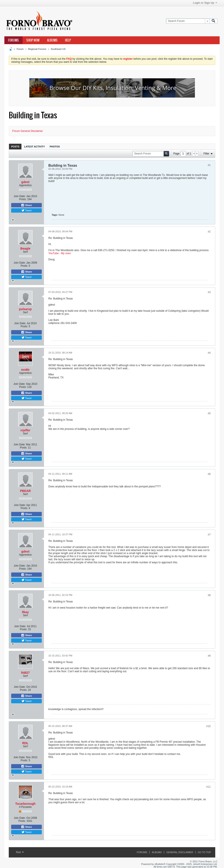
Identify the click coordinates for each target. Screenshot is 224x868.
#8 (209, 595)
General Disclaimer (180, 852)
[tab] (15, 146)
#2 (209, 232)
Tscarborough (25, 804)
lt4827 (25, 673)
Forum (20, 49)
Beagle (25, 248)
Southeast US (58, 49)
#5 (209, 413)
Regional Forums (37, 49)
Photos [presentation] (55, 147)
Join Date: (20, 196)
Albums (52, 40)
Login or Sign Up (205, 3)
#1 (209, 165)
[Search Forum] (188, 21)
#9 (209, 656)
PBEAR (25, 491)
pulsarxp (25, 309)
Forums (13, 40)
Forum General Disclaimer (28, 131)
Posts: (23, 199)
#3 (209, 292)
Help (68, 40)
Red (20, 852)
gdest (25, 182)
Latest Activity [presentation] (34, 147)
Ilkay (25, 612)
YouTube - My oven (60, 253)
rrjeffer (25, 430)
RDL (25, 743)
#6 (209, 474)
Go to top (204, 852)
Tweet (26, 210)
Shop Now (33, 40)
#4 (209, 353)
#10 (208, 726)
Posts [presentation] (15, 147)
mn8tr (25, 370)
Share (26, 205)
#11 (208, 787)
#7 (209, 535)
